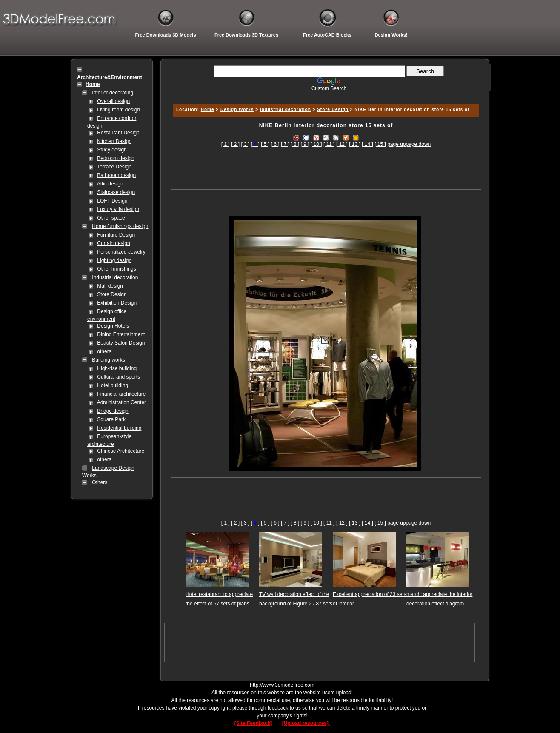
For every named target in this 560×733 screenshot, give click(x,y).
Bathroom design (116, 175)
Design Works (237, 110)
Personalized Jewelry (121, 252)
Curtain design (113, 243)
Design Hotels (113, 326)
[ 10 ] (316, 144)
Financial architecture (121, 394)
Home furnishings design (120, 226)
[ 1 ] (226, 144)
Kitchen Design (114, 141)
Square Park (111, 419)
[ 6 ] (275, 144)
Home (208, 110)
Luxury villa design (118, 209)
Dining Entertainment (121, 334)
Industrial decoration (115, 277)
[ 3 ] (245, 144)
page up (396, 144)
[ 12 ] (342, 144)
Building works (108, 360)
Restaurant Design (118, 133)
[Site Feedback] (253, 723)
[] (255, 144)
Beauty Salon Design (121, 343)
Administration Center (121, 402)
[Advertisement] (325, 95)
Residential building (119, 428)
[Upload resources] (306, 723)
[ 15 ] (380, 144)
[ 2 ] (235, 144)
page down (419, 144)
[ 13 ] (355, 144)
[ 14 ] (367, 144)
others (104, 351)
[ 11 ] (329, 144)
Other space (111, 218)
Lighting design (114, 260)
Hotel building (113, 385)
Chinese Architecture (121, 451)
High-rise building (117, 368)
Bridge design (113, 411)
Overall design (113, 101)
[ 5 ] (265, 144)
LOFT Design (112, 201)
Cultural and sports (119, 377)
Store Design (112, 294)
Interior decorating (113, 93)
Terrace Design (114, 167)
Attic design (110, 184)
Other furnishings (116, 269)
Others (100, 482)
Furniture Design (116, 235)
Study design (112, 150)
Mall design (110, 286)
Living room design (119, 110)
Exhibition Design (117, 303)
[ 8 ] (295, 144)
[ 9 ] (305, 144)
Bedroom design (116, 158)
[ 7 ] (285, 144)
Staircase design (116, 192)
